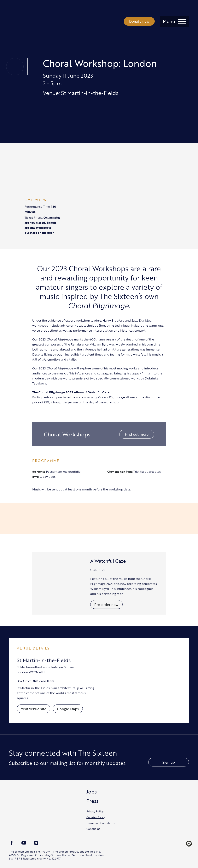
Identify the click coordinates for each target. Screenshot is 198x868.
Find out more (137, 434)
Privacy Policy (95, 811)
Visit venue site (34, 709)
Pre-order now (106, 605)
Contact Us (93, 829)
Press (92, 801)
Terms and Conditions (100, 823)
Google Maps (68, 709)
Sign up (169, 762)
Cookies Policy (96, 817)
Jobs (92, 792)
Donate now (139, 21)
